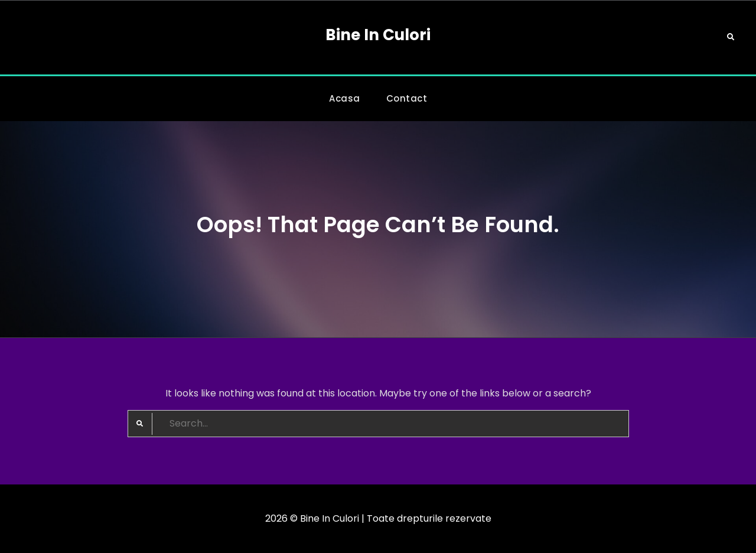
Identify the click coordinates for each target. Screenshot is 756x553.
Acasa (345, 98)
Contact (407, 98)
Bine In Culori (378, 35)
